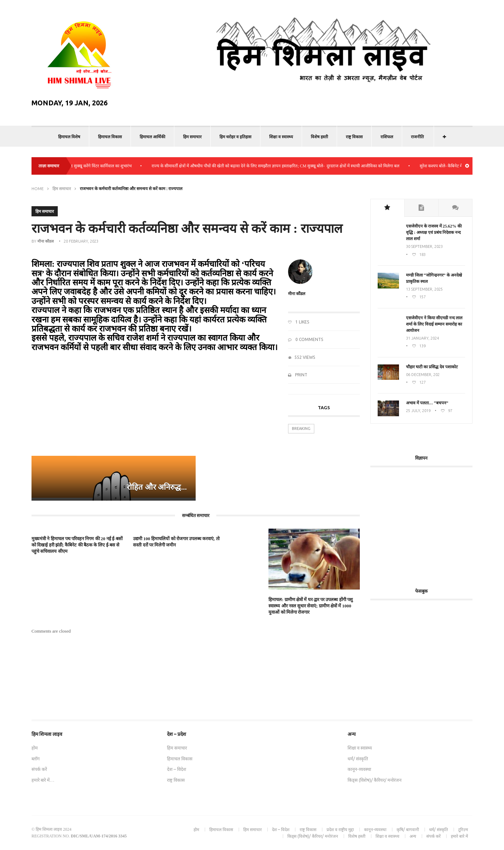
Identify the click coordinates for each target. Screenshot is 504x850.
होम (35, 748)
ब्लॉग (36, 759)
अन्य (413, 836)
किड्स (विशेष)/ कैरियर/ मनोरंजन (374, 780)
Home (38, 189)
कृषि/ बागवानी (408, 830)
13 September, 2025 (424, 289)
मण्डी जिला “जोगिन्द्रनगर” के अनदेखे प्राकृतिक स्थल (434, 278)
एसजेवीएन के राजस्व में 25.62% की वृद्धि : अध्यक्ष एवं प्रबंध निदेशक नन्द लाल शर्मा (434, 232)
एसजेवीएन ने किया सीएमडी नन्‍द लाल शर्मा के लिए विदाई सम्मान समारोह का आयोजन (434, 324)
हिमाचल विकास (110, 137)
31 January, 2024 (422, 338)
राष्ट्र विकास (354, 137)
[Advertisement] (429, 523)
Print (298, 375)
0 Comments (306, 339)
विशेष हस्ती (319, 137)
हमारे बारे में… (43, 780)
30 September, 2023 (424, 246)
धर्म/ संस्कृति (358, 759)
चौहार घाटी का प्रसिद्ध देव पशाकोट (432, 367)
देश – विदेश (177, 769)
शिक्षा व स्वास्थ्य (281, 137)
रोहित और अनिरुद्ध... (157, 487)
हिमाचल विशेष (69, 137)
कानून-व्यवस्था (359, 769)
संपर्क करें (39, 769)
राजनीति (417, 137)
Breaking (301, 429)
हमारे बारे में (459, 836)
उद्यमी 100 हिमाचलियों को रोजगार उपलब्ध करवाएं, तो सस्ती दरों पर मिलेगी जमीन (176, 542)
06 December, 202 (423, 375)
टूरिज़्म (463, 830)
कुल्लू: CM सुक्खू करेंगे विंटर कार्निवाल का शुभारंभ (98, 166)
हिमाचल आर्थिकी (152, 137)
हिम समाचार (192, 137)
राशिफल (387, 137)
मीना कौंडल (45, 241)
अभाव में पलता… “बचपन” (427, 403)
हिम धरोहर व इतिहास (235, 137)
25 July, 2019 (418, 411)
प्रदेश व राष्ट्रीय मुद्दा (340, 830)
